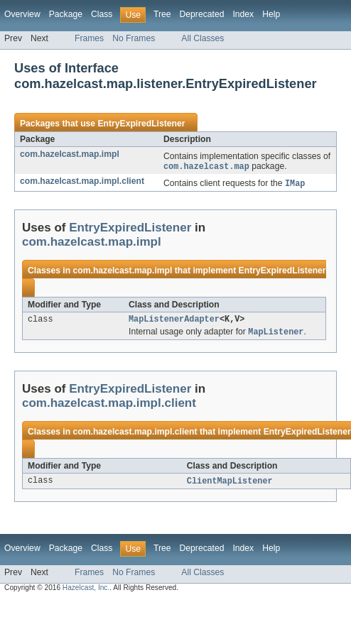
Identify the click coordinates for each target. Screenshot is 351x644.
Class (102, 14)
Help (271, 14)
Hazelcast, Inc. (86, 592)
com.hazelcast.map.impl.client (82, 182)
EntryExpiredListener (141, 124)
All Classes (202, 38)
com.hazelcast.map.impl (70, 154)
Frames (89, 38)
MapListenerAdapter (174, 322)
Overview (22, 14)
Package (66, 14)
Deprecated (202, 14)
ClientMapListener (230, 485)
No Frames (134, 38)
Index (243, 14)
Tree (162, 14)
